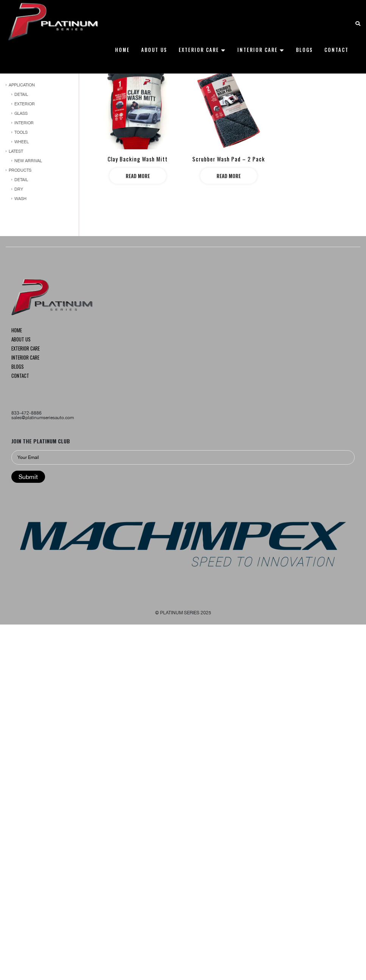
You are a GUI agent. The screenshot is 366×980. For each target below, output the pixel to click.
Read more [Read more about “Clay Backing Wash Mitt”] (138, 176)
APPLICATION (22, 85)
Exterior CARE (26, 349)
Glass (21, 113)
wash (20, 199)
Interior (24, 123)
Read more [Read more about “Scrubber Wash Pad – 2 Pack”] (229, 176)
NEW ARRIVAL (28, 161)
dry (19, 189)
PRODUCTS (20, 170)
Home (17, 331)
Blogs (18, 367)
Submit (28, 477)
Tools (21, 132)
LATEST (16, 151)
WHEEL (22, 142)
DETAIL (21, 94)
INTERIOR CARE (25, 358)
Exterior (25, 104)
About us (21, 340)
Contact (20, 376)
